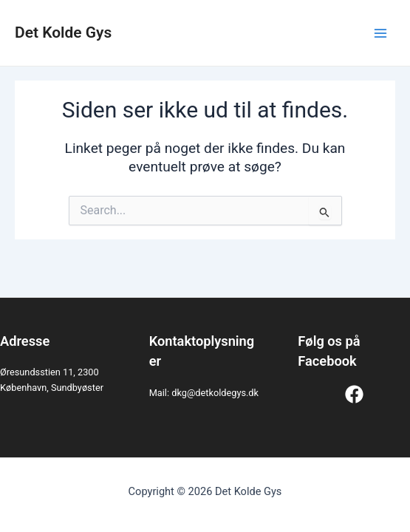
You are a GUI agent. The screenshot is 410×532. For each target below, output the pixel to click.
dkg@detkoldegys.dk (215, 393)
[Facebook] (354, 394)
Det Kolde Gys (63, 33)
